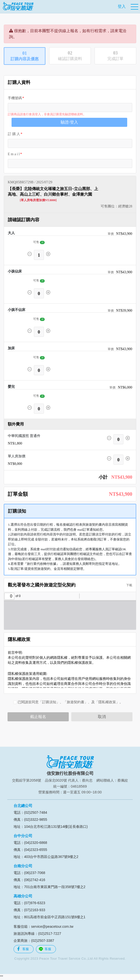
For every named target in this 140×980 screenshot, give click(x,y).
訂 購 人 (14, 134)
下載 (128, 585)
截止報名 (38, 717)
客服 (23, 949)
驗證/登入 (69, 122)
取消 (102, 717)
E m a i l (14, 154)
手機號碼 (15, 98)
